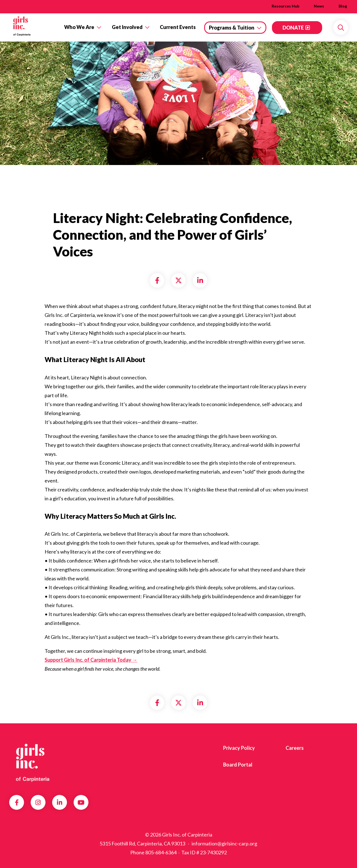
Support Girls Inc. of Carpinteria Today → (91, 660)
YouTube (81, 802)
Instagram (38, 802)
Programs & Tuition (232, 28)
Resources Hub (285, 6)
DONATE (293, 28)
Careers (295, 748)
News (319, 6)
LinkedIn (60, 802)
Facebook (17, 802)
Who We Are (79, 27)
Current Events (178, 27)
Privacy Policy (239, 748)
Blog (343, 6)
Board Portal (238, 765)
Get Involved (127, 27)
